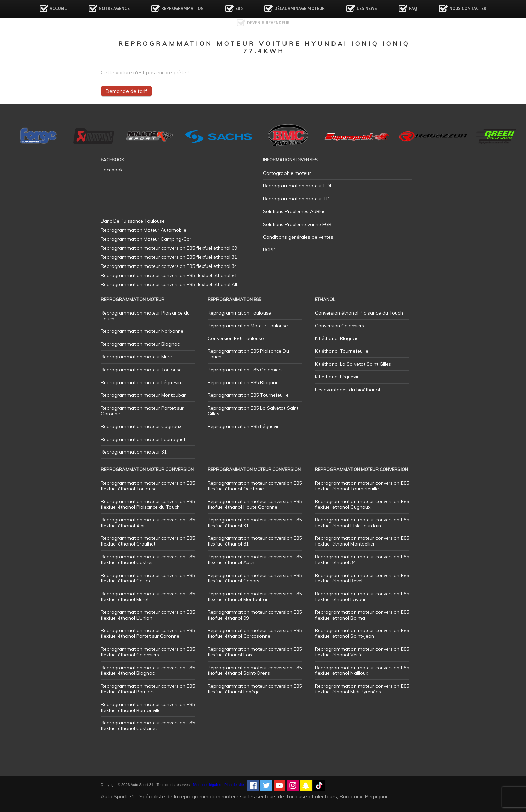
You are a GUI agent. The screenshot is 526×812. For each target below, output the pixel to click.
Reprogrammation (182, 9)
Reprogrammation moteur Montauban (144, 395)
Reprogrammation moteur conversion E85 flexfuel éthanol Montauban (255, 596)
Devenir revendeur (268, 23)
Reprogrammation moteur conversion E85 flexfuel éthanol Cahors (255, 578)
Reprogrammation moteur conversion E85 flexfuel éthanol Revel (362, 578)
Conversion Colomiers (339, 326)
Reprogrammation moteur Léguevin (141, 382)
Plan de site (234, 785)
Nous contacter (468, 9)
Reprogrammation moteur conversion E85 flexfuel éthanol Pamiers (148, 689)
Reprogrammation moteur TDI (297, 199)
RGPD (269, 250)
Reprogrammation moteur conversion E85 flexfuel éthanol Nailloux (362, 670)
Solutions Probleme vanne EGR (297, 224)
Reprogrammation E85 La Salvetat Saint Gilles (253, 411)
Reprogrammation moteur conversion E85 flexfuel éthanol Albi (148, 523)
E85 (239, 9)
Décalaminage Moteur (300, 9)
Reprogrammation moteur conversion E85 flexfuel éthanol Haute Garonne (255, 504)
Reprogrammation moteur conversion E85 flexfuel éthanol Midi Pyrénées (362, 689)
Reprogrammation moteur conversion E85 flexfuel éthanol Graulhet (148, 541)
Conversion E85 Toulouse (236, 338)
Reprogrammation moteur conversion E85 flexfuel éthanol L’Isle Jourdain (362, 523)
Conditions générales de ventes (298, 237)
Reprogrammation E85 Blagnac (243, 382)
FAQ (413, 9)
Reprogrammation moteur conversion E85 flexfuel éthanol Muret (148, 596)
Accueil (58, 9)
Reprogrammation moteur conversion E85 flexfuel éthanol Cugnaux (362, 504)
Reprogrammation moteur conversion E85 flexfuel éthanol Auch (255, 560)
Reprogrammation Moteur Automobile (144, 230)
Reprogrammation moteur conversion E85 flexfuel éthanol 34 (362, 560)
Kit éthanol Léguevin (337, 377)
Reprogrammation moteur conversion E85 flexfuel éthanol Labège (255, 689)
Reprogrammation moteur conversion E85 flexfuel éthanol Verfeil (362, 652)
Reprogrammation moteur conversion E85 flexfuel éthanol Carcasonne (255, 633)
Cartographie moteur (287, 173)
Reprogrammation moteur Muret (137, 357)
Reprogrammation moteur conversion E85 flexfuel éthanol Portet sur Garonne (148, 633)
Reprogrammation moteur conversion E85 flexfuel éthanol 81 (255, 541)
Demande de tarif (126, 91)
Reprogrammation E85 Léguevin (244, 426)
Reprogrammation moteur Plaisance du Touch (145, 316)
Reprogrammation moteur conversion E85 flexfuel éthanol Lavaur (362, 596)
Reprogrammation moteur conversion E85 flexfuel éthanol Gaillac (148, 578)
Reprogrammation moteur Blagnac (140, 344)
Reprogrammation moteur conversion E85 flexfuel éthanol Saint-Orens (255, 670)
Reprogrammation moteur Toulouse (141, 370)
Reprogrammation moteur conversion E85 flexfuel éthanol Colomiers (148, 652)
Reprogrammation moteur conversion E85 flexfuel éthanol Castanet (148, 726)
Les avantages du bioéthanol (347, 390)
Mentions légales (207, 785)
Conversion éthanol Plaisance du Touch (359, 313)
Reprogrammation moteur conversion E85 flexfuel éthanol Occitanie (255, 486)
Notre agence (114, 9)
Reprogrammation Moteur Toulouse (248, 326)
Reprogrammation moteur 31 (134, 452)
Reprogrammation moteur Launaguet (143, 439)
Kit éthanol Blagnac (337, 338)
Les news (367, 9)
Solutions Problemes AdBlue (294, 211)
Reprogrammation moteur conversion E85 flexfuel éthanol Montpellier (362, 541)
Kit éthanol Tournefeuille (342, 351)
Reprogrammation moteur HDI (297, 186)
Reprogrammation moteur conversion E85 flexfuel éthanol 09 (255, 615)
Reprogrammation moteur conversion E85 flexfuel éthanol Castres (148, 560)
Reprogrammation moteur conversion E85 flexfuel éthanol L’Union (148, 615)
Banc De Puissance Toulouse (133, 221)
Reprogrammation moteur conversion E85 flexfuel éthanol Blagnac (148, 670)
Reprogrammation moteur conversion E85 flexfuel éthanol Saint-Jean (362, 633)
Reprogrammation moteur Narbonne (142, 331)
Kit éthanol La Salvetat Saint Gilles (353, 364)
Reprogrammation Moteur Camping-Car (146, 239)
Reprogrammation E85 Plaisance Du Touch (248, 354)
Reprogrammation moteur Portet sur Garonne (142, 411)
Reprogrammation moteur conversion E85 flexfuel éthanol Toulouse (148, 486)
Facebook (112, 170)
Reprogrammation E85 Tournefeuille (248, 395)
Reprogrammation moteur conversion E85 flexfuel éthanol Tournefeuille (362, 486)
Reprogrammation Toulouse (239, 313)
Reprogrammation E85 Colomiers (245, 370)
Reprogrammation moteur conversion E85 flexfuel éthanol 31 (255, 523)
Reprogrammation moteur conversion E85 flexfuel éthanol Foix (255, 652)
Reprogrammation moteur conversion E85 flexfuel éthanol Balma (362, 615)
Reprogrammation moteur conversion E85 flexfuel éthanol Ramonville (148, 707)
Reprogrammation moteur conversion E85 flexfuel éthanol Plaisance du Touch (148, 504)
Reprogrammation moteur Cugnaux (141, 426)
